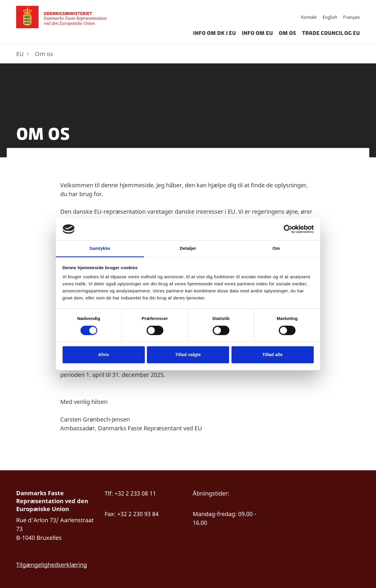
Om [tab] (276, 248)
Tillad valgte (188, 355)
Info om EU (257, 33)
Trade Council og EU (331, 33)
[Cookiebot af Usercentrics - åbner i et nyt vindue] (288, 229)
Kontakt (309, 17)
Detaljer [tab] (188, 248)
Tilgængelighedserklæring (52, 565)
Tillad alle (272, 355)
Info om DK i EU (214, 33)
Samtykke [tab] (100, 248)
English (330, 17)
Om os (287, 33)
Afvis (104, 355)
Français (351, 17)
